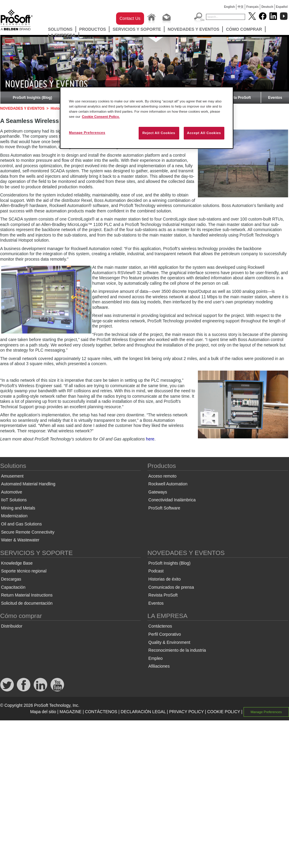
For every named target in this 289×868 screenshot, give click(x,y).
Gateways (158, 492)
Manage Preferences (266, 712)
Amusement (12, 476)
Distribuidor (12, 626)
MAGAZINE (71, 712)
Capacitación (13, 587)
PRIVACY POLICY (186, 712)
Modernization (14, 516)
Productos (92, 29)
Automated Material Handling (28, 484)
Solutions (60, 29)
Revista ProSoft (237, 98)
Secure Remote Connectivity (28, 532)
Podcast (156, 571)
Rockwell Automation (168, 484)
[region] (147, 118)
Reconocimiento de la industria (177, 650)
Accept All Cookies (204, 133)
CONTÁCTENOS (101, 712)
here (150, 439)
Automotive (12, 492)
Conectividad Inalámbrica (172, 500)
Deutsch (267, 7)
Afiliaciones (159, 666)
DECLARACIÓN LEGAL (143, 712)
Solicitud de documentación (27, 603)
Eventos (275, 98)
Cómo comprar (244, 29)
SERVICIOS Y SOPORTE (137, 29)
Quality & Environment (169, 642)
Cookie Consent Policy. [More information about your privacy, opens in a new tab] (101, 117)
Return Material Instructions (27, 595)
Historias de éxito (164, 579)
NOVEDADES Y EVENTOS (193, 29)
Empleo (155, 658)
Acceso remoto (162, 476)
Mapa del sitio (43, 712)
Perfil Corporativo (164, 634)
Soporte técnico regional (24, 571)
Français (252, 7)
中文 (241, 7)
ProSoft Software (164, 508)
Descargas (11, 579)
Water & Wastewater (20, 540)
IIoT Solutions (14, 500)
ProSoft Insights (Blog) (33, 98)
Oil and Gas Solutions (22, 524)
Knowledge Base (17, 563)
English (229, 7)
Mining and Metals (18, 508)
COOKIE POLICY (224, 712)
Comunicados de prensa (171, 587)
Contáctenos (160, 626)
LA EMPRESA (62, 35)
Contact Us (130, 18)
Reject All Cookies (159, 133)
